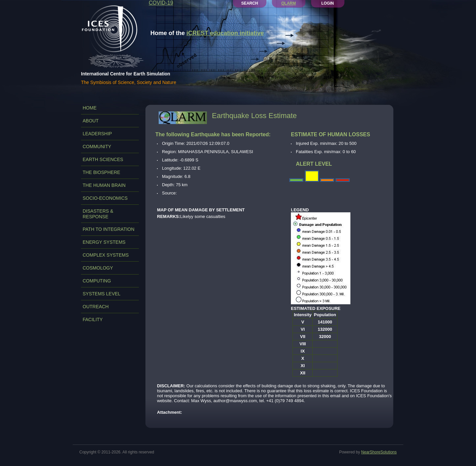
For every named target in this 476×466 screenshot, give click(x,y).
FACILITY (93, 319)
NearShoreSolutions (379, 452)
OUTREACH (96, 307)
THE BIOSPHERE (101, 172)
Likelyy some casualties (191, 216)
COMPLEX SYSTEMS (106, 255)
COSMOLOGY (98, 268)
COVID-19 (161, 3)
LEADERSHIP (97, 134)
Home (90, 108)
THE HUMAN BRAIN (104, 185)
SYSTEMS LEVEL (101, 294)
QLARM (289, 3)
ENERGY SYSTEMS (104, 242)
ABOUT (91, 121)
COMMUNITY (97, 147)
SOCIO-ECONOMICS (105, 198)
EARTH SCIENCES (103, 159)
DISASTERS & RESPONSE (98, 214)
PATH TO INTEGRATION (109, 229)
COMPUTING (97, 281)
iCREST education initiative (225, 33)
